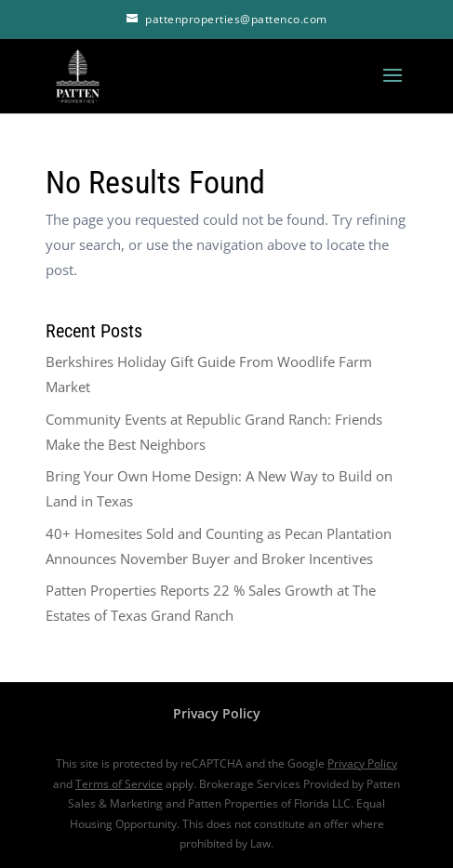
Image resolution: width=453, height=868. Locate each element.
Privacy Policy (217, 713)
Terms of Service (119, 784)
